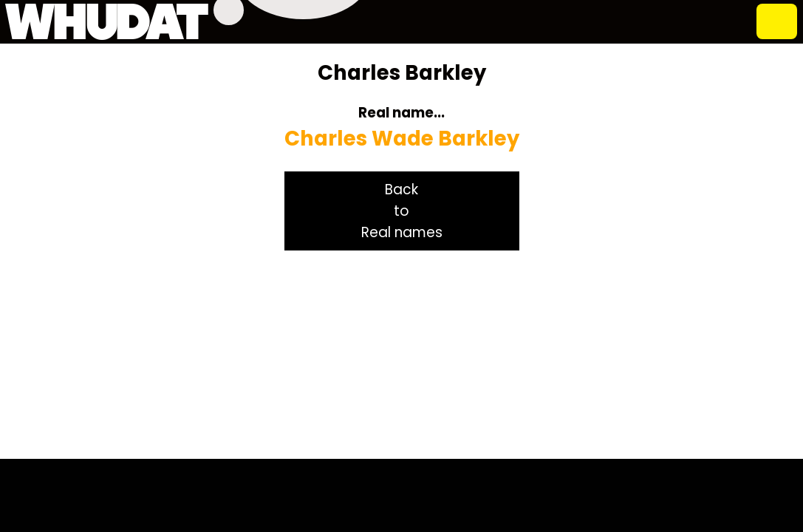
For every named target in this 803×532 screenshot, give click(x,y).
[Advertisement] (402, 355)
